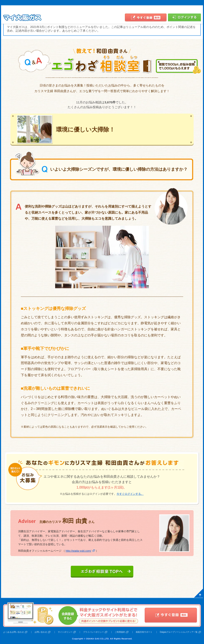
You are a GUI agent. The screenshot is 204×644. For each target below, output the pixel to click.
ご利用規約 (120, 632)
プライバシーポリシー (93, 632)
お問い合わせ (41, 632)
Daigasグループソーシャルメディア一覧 (179, 632)
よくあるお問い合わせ (14, 632)
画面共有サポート (144, 632)
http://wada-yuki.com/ (78, 551)
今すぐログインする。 (130, 494)
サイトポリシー (65, 632)
